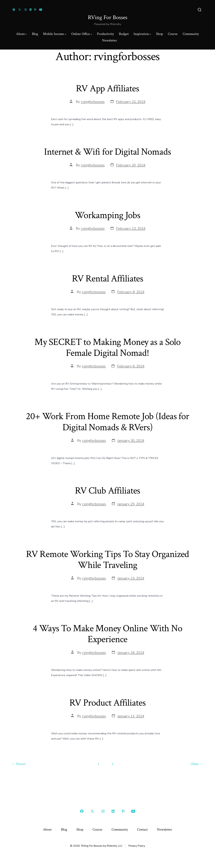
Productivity (105, 34)
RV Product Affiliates (107, 703)
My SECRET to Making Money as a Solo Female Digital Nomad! (107, 348)
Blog (35, 34)
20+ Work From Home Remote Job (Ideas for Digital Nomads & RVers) (107, 422)
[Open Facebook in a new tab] (14, 10)
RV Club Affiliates (108, 491)
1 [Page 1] (98, 764)
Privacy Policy (137, 846)
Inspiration (142, 34)
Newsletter (110, 40)
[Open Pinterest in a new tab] (35, 10)
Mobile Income (55, 34)
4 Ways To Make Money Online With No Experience (107, 634)
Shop (159, 34)
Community (191, 34)
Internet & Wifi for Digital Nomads (107, 152)
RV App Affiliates (107, 88)
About (21, 34)
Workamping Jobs (107, 215)
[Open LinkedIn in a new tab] (30, 10)
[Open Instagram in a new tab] (26, 10)
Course (173, 34)
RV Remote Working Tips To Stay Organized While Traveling (108, 560)
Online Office (82, 34)
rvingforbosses (93, 102)
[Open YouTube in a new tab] (41, 10)
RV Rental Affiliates (107, 279)
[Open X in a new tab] (20, 10)
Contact (142, 829)
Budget (124, 34)
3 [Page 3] (112, 764)
